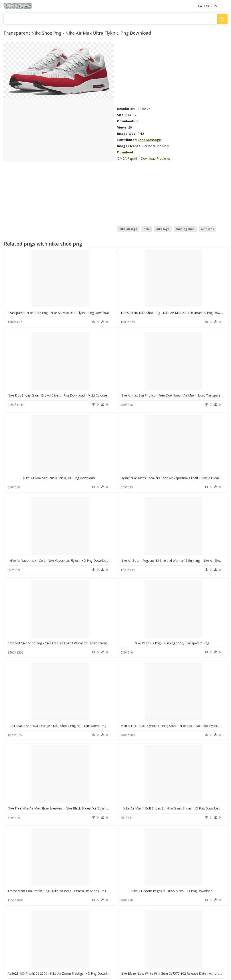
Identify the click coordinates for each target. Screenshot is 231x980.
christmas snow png (27, 873)
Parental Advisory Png (77, 857)
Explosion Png (72, 863)
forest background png (29, 863)
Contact (10, 914)
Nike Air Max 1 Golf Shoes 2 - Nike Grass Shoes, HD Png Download (113, 527)
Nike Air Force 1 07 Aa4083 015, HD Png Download (45, 750)
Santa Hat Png (72, 873)
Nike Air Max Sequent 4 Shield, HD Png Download (43, 379)
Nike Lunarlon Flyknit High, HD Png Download (41, 676)
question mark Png (75, 868)
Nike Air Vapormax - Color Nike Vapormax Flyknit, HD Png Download (170, 379)
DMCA (9, 922)
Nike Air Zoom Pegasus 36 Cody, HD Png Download (102, 676)
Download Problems (156, 158)
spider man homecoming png (33, 879)
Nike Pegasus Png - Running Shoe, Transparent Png (101, 453)
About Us (11, 918)
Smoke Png (70, 884)
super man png (23, 884)
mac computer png (26, 868)
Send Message (149, 140)
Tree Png (69, 879)
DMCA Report (127, 158)
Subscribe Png (74, 852)
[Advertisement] (172, 73)
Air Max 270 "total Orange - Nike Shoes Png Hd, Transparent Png (168, 453)
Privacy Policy (14, 925)
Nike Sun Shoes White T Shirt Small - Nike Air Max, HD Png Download (171, 602)
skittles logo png (25, 889)
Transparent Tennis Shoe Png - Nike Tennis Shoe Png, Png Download (58, 824)
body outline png (25, 857)
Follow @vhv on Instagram (22, 938)
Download (125, 152)
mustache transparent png (31, 852)
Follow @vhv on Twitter (20, 943)
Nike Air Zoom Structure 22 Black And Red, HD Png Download (166, 676)
